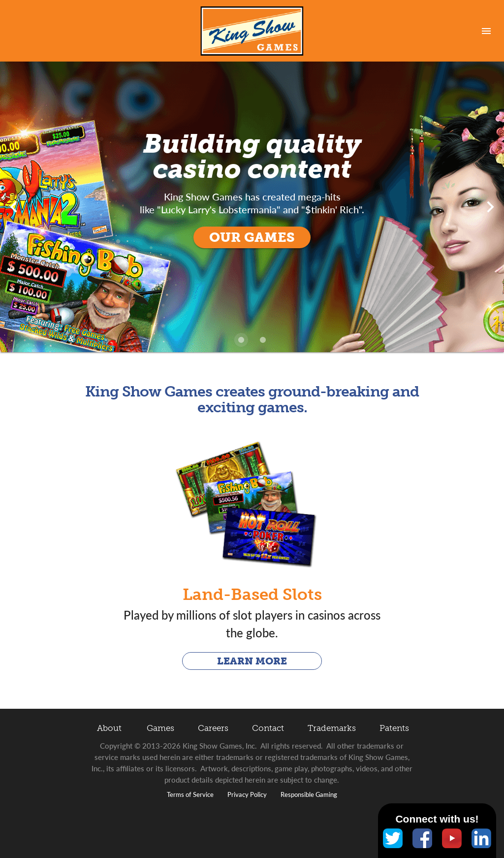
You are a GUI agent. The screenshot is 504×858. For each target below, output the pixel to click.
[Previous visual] (14, 207)
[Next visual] (490, 207)
